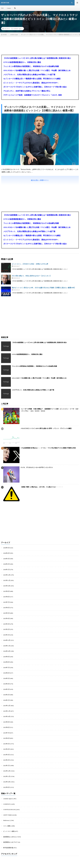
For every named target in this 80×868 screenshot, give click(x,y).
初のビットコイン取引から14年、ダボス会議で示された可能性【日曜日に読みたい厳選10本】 (44, 288)
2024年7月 (6, 668)
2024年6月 (6, 673)
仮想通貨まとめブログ (10, 842)
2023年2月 (6, 760)
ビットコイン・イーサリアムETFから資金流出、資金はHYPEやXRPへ (31, 83)
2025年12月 (7, 575)
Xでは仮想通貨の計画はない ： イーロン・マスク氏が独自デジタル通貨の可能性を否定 (48, 448)
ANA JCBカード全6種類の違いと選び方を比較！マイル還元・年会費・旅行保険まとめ (37, 70)
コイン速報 (7, 826)
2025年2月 (6, 629)
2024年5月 (6, 678)
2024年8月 (6, 662)
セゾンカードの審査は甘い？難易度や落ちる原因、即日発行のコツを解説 (32, 79)
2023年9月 (6, 722)
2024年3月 (6, 689)
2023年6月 (6, 738)
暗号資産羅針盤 (8, 848)
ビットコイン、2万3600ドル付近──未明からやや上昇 (30, 264)
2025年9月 (6, 591)
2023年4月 (6, 749)
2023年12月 (7, 706)
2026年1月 (6, 570)
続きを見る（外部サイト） (40, 180)
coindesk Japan (17, 29)
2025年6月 (6, 608)
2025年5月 (6, 613)
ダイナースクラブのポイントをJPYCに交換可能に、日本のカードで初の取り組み (35, 87)
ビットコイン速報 (9, 831)
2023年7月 (6, 733)
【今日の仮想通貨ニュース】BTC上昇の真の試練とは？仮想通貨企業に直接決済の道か (37, 58)
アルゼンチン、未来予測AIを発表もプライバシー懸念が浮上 (27, 91)
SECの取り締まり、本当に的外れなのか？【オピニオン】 (32, 276)
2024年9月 (6, 657)
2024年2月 (6, 695)
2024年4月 (6, 684)
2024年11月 (7, 646)
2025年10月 (7, 586)
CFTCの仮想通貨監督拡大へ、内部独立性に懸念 (22, 62)
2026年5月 (6, 548)
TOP (2, 8)
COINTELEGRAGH (9, 810)
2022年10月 (7, 782)
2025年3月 (6, 624)
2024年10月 (7, 651)
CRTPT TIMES (8, 815)
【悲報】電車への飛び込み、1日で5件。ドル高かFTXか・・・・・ (42, 487)
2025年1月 (6, 635)
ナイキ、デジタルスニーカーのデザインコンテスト (37, 467)
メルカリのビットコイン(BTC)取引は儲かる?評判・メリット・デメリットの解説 (46, 428)
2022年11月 (7, 776)
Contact (9, 8)
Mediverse (6, 820)
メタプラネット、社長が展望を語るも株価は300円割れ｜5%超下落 (29, 75)
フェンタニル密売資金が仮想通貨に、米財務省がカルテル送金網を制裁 (31, 66)
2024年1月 (6, 700)
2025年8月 (6, 597)
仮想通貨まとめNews (10, 837)
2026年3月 (6, 559)
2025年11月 (7, 580)
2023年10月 (7, 716)
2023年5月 (6, 744)
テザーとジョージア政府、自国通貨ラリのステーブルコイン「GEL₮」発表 (33, 95)
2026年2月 (6, 564)
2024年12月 (7, 640)
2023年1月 (6, 766)
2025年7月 (6, 602)
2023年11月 (7, 711)
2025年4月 (6, 618)
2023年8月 (6, 727)
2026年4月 (6, 553)
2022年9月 (6, 787)
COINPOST (7, 804)
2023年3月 (6, 755)
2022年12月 (7, 771)
